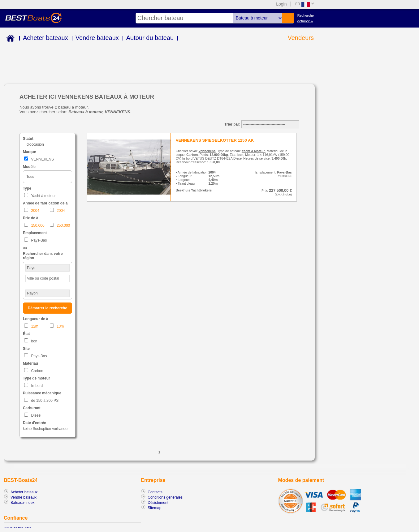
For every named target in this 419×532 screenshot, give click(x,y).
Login (281, 4)
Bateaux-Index (22, 503)
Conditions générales (165, 497)
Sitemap (154, 508)
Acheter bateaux (45, 38)
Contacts (155, 492)
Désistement (158, 503)
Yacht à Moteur (253, 151)
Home (9, 39)
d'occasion (35, 144)
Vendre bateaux (97, 38)
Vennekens (207, 151)
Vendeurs (301, 38)
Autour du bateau (150, 38)
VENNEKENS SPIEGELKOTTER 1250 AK (215, 140)
